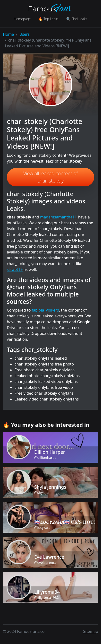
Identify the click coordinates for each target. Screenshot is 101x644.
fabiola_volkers (45, 310)
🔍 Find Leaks (77, 19)
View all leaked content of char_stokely (50, 177)
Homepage (22, 19)
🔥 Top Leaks (48, 19)
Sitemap (91, 631)
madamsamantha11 (58, 217)
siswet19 (15, 270)
